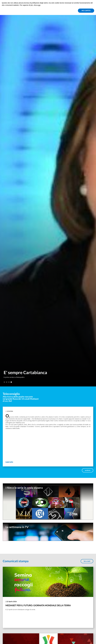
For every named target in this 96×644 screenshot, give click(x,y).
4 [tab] (11, 382)
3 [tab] (9, 382)
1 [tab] (4, 382)
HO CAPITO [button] (86, 11)
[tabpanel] (48, 193)
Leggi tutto (9, 462)
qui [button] (39, 5)
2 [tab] (7, 382)
